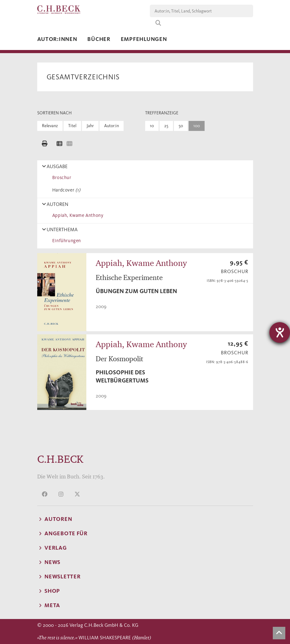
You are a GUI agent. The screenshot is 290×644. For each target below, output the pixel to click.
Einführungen (66, 241)
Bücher (99, 39)
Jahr (90, 126)
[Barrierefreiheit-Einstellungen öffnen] (280, 332)
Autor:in (112, 126)
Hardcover (65, 190)
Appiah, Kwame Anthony (77, 215)
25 (166, 126)
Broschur (61, 177)
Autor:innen (57, 39)
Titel (72, 126)
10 (152, 126)
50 (181, 126)
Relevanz (50, 126)
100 (197, 126)
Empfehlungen (144, 39)
